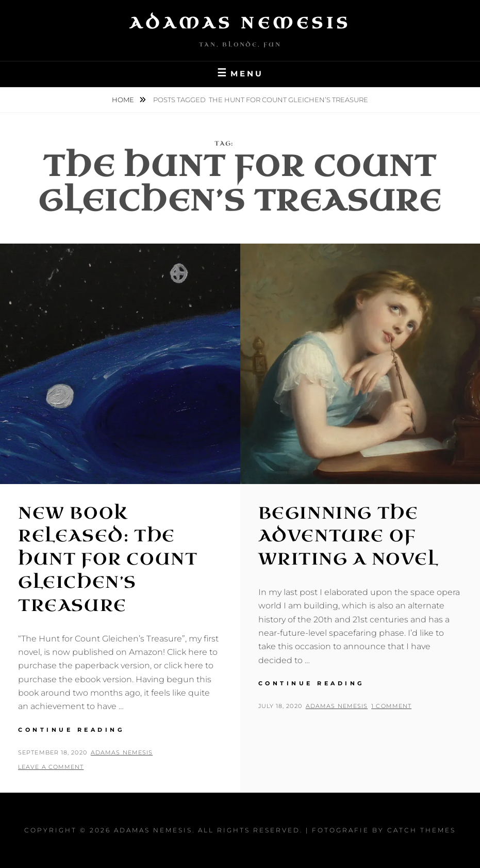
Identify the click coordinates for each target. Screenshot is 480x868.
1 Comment (391, 706)
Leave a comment (51, 767)
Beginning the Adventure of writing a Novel (349, 536)
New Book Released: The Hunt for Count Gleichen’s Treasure (108, 559)
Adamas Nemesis (240, 23)
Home (124, 100)
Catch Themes (421, 830)
